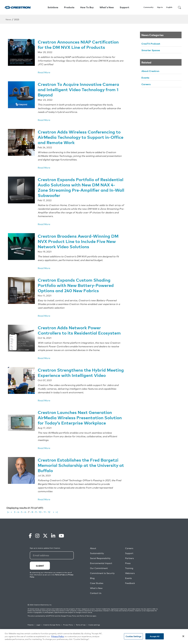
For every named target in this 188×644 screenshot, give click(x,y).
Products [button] (69, 7)
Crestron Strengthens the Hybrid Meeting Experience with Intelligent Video (76, 372)
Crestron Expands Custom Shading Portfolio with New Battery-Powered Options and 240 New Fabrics (77, 283)
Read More (44, 72)
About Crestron (150, 71)
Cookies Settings (133, 636)
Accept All (154, 636)
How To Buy (87, 7)
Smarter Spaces (151, 50)
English (169, 7)
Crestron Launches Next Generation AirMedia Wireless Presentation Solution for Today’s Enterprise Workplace (76, 422)
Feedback (130, 589)
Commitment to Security (102, 579)
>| (57, 518)
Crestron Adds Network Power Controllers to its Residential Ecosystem (80, 327)
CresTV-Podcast (151, 44)
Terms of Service (86, 622)
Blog (92, 584)
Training (129, 574)
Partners (129, 564)
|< (8, 518)
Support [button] (124, 7)
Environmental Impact (101, 569)
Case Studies (97, 589)
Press (128, 569)
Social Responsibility (100, 564)
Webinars (130, 579)
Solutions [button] (53, 7)
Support (129, 559)
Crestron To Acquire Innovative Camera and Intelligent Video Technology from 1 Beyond (80, 89)
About (93, 554)
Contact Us (96, 599)
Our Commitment (99, 574)
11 (45, 518)
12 (49, 518)
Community (148, 7)
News (8, 19)
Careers (146, 84)
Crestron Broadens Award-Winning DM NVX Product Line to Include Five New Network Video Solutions (80, 239)
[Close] (183, 636)
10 (40, 518)
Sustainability (97, 559)
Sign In (160, 7)
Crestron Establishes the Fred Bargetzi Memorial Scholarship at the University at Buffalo (79, 471)
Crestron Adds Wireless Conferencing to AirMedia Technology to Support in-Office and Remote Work (81, 136)
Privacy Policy (71, 622)
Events (145, 78)
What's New (107, 7)
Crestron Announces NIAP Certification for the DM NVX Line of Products (80, 44)
